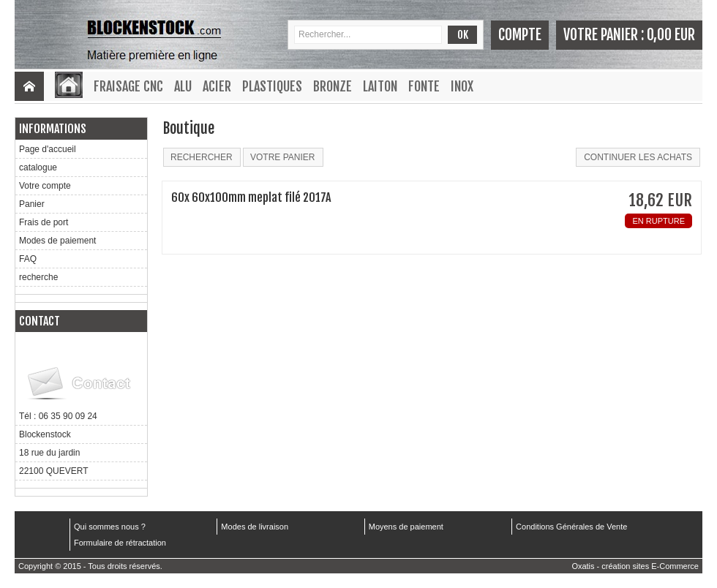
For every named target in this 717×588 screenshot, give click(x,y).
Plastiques (272, 86)
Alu (183, 86)
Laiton (380, 86)
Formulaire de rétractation (120, 543)
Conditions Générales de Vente (571, 527)
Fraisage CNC (128, 86)
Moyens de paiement (406, 527)
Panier (32, 204)
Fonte (424, 86)
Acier (217, 86)
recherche (38, 277)
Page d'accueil (48, 149)
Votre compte (45, 186)
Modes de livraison (255, 527)
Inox (462, 86)
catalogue (38, 167)
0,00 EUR (671, 35)
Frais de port (44, 222)
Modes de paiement (57, 241)
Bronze (333, 86)
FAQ (28, 259)
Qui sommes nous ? (110, 527)
